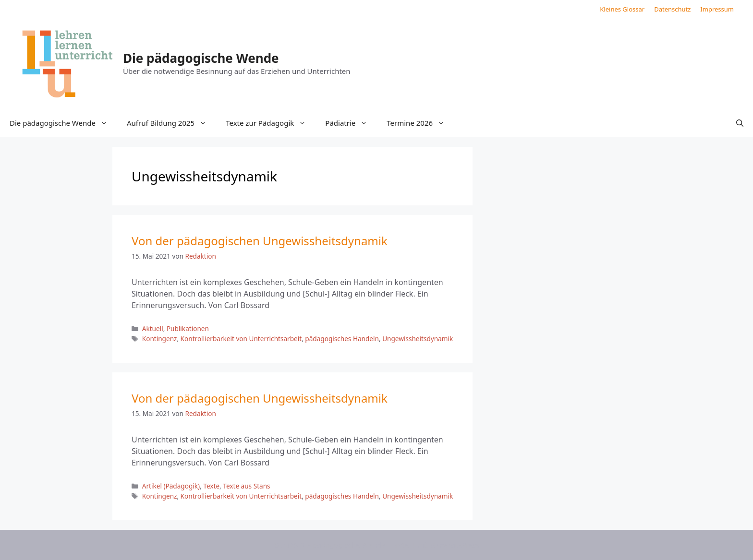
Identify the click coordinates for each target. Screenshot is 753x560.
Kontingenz (160, 339)
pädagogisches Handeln (342, 339)
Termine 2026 (420, 123)
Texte (211, 486)
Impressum (717, 9)
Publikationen (188, 328)
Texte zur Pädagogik (271, 123)
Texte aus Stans (246, 486)
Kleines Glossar (622, 9)
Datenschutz (672, 9)
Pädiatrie (351, 123)
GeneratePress (455, 545)
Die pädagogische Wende (201, 58)
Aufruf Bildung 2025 (171, 123)
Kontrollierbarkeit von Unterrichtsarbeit (241, 339)
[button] (740, 123)
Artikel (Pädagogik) (171, 486)
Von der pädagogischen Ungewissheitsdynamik (260, 241)
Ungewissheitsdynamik (418, 339)
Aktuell (153, 328)
